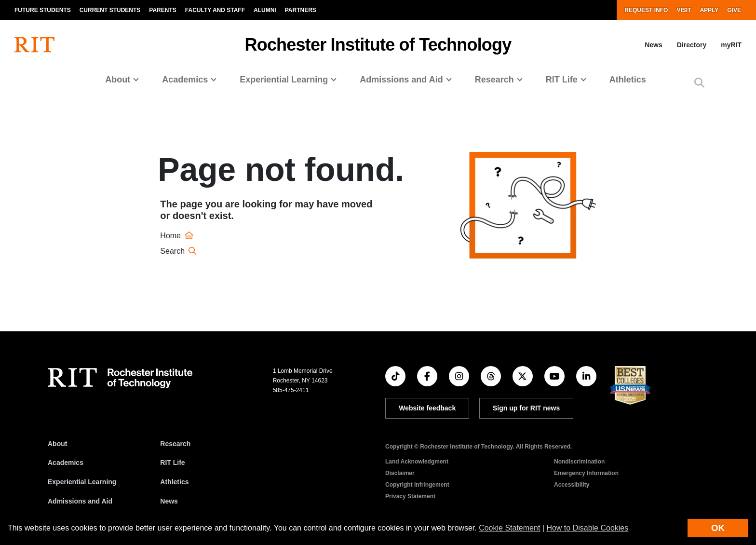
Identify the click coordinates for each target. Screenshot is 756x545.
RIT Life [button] (562, 80)
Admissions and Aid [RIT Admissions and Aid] (80, 501)
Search (180, 251)
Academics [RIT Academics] (66, 463)
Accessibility (572, 485)
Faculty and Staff (215, 10)
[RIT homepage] (34, 45)
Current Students (110, 10)
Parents (162, 10)
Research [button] (494, 80)
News (654, 45)
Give (734, 10)
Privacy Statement (410, 496)
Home (178, 236)
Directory (692, 45)
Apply (709, 10)
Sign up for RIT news (526, 408)
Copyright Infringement (417, 485)
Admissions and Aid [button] (401, 80)
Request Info (646, 10)
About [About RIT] (57, 444)
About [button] (118, 80)
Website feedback (427, 408)
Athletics (628, 80)
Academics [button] (185, 80)
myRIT (731, 45)
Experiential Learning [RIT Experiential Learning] (82, 482)
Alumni (265, 10)
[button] (699, 83)
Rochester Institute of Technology (378, 45)
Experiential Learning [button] (284, 80)
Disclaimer (400, 473)
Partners (301, 10)
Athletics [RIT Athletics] (174, 482)
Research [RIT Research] (175, 444)
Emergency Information (586, 473)
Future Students (43, 10)
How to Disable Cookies (587, 528)
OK (718, 528)
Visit (684, 10)
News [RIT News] (169, 501)
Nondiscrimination (579, 462)
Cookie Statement (509, 528)
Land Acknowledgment (417, 462)
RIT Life (172, 463)
